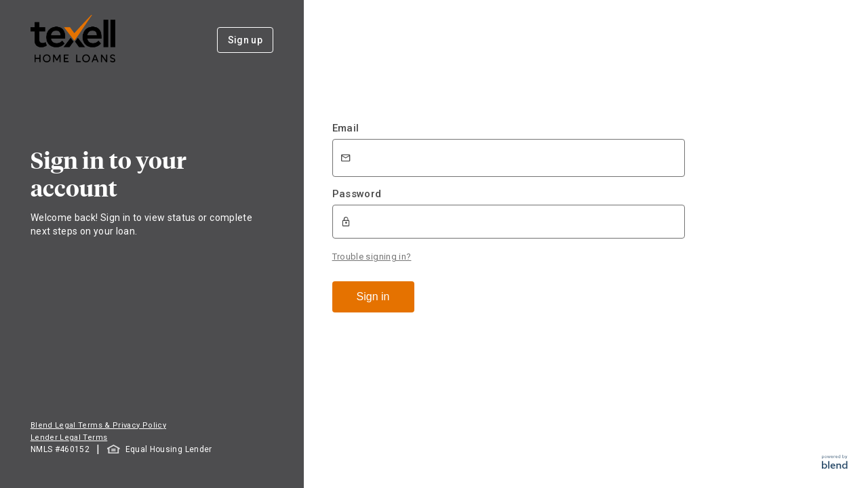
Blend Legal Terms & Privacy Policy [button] (98, 425)
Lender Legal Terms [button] (69, 438)
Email (346, 128)
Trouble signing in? (372, 257)
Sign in (373, 297)
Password (357, 194)
